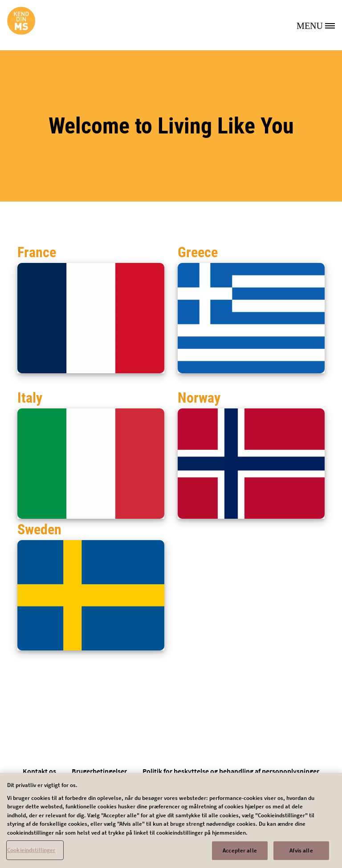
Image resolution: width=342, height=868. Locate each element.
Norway (199, 398)
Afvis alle (301, 854)
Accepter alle (240, 854)
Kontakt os (39, 771)
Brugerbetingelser (99, 771)
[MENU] (319, 25)
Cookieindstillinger (31, 853)
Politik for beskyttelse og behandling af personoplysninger (231, 771)
